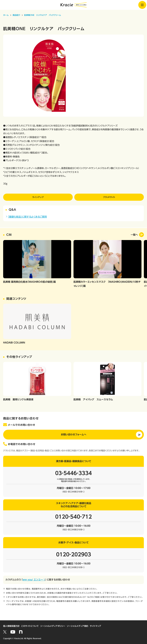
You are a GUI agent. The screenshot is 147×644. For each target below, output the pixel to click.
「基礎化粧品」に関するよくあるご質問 (27, 217)
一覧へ (134, 235)
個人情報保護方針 (11, 626)
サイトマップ (95, 626)
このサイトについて (30, 626)
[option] (73, 76)
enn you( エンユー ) (34, 580)
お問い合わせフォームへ (74, 435)
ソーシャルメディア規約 (78, 626)
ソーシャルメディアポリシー (53, 626)
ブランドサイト (109, 197)
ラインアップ (38, 197)
